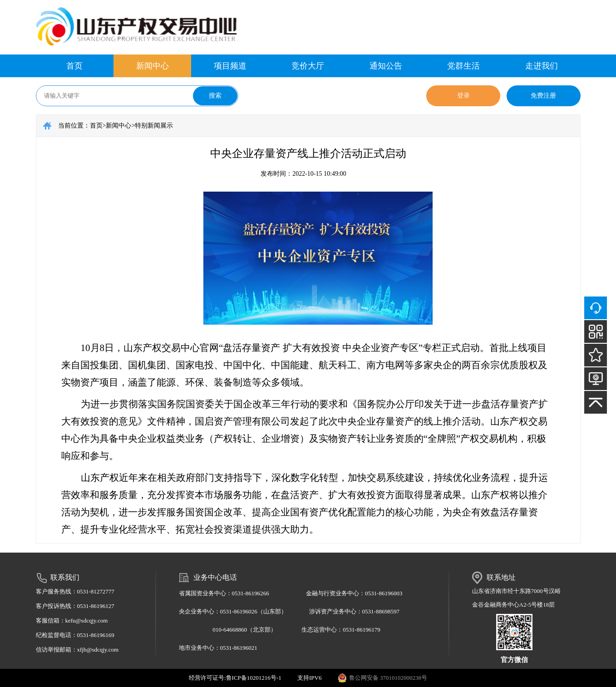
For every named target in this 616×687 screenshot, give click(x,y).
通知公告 (386, 66)
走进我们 (542, 66)
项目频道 (230, 66)
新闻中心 (153, 66)
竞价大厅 (308, 66)
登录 (463, 96)
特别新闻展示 (154, 126)
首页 (74, 66)
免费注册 (543, 96)
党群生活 (463, 66)
